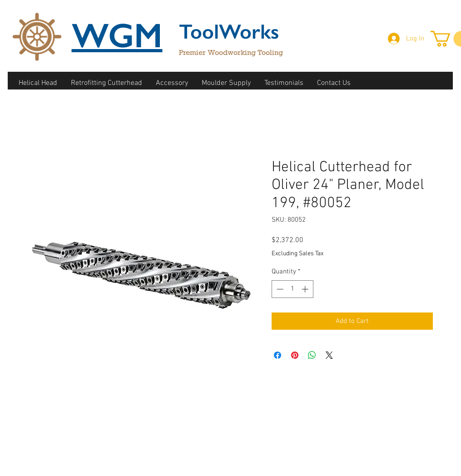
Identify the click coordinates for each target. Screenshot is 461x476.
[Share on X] (329, 355)
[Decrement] (279, 289)
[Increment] (306, 289)
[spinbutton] (292, 289)
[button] (38, 83)
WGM (117, 35)
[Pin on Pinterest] (295, 355)
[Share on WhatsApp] (312, 355)
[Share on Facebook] (278, 355)
